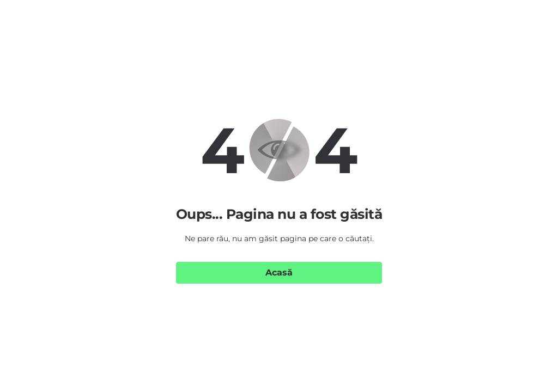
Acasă (279, 272)
